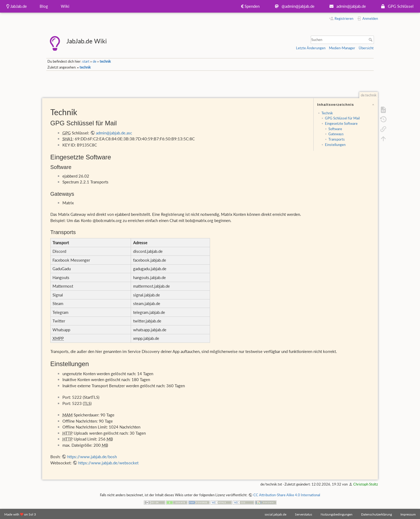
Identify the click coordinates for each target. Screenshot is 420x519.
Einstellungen (335, 145)
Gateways (336, 134)
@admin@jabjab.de (293, 6)
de (95, 61)
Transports (337, 139)
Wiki (65, 6)
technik (105, 61)
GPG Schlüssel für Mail (342, 118)
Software (335, 129)
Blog (44, 6)
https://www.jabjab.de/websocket (108, 463)
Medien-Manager (342, 48)
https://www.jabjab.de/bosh (92, 457)
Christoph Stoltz (366, 484)
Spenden (250, 6)
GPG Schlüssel (396, 6)
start (86, 61)
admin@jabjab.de (347, 6)
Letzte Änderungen (311, 48)
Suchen (371, 40)
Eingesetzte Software (341, 123)
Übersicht (366, 48)
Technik (327, 113)
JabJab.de (17, 6)
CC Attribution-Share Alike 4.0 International (287, 495)
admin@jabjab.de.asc (114, 133)
